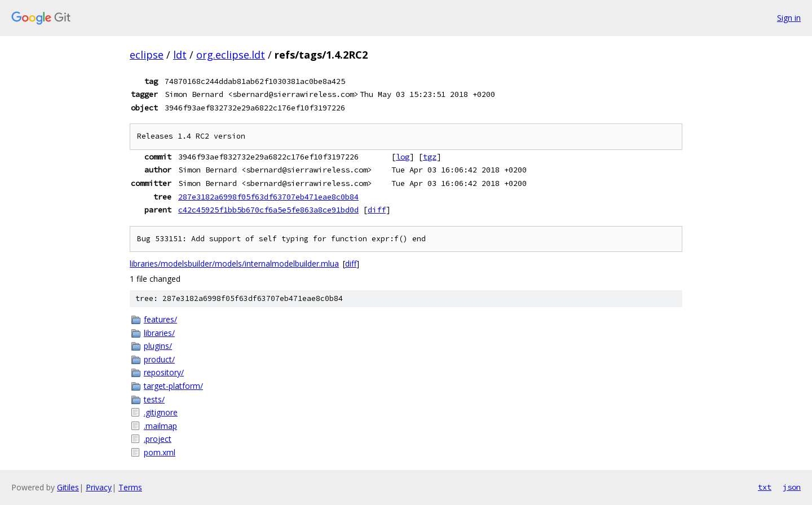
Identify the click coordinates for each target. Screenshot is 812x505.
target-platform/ (173, 386)
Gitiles (68, 487)
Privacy (99, 487)
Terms (130, 487)
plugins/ (158, 346)
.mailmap (160, 426)
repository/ (164, 372)
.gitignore (161, 412)
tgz (430, 157)
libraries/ (159, 333)
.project (158, 439)
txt (765, 487)
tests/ (154, 399)
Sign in (789, 18)
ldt (180, 55)
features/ (160, 319)
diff (377, 210)
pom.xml (160, 452)
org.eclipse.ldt (231, 55)
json (792, 487)
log (403, 157)
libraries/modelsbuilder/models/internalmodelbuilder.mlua (234, 263)
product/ (159, 359)
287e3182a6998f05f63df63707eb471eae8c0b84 (268, 197)
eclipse (147, 55)
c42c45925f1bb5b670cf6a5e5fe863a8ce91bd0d (268, 210)
